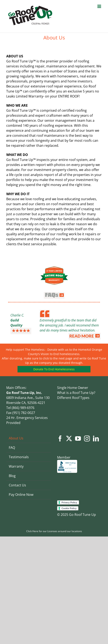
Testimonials (19, 457)
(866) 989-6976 (23, 408)
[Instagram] (87, 439)
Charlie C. (17, 315)
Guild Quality (16, 323)
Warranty (16, 466)
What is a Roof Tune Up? (76, 393)
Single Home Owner (73, 388)
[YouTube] (78, 439)
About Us (16, 438)
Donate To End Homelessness (54, 369)
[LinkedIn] (96, 439)
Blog (12, 476)
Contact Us (17, 485)
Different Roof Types (73, 398)
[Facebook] (60, 439)
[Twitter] (69, 439)
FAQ (12, 448)
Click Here (32, 531)
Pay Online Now (21, 495)
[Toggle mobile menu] (100, 6)
